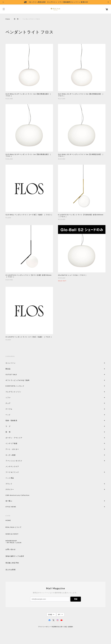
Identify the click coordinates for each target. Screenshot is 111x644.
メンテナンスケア (12, 466)
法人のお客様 (11, 570)
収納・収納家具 (18, 420)
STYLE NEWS (11, 507)
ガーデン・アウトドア (14, 438)
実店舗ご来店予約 (12, 563)
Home (8, 19)
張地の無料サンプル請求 (15, 556)
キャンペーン (11, 363)
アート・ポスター (18, 449)
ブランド (9, 484)
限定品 (8, 369)
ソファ (12, 398)
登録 (76, 599)
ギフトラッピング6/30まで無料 (18, 380)
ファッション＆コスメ (14, 461)
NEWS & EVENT (12, 534)
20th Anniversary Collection (17, 495)
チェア (9, 403)
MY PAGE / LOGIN (14, 543)
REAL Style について (14, 527)
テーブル (9, 409)
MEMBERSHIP (11, 541)
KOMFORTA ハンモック (15, 386)
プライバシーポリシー (44, 627)
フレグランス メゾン (13, 392)
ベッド (8, 415)
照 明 (16, 19)
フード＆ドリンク (12, 472)
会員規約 (70, 627)
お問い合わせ (11, 549)
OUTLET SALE (11, 374)
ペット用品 (10, 478)
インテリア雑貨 (17, 443)
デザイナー (10, 489)
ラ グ (8, 426)
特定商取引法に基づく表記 (59, 627)
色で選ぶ (9, 501)
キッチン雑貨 (17, 455)
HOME (8, 520)
